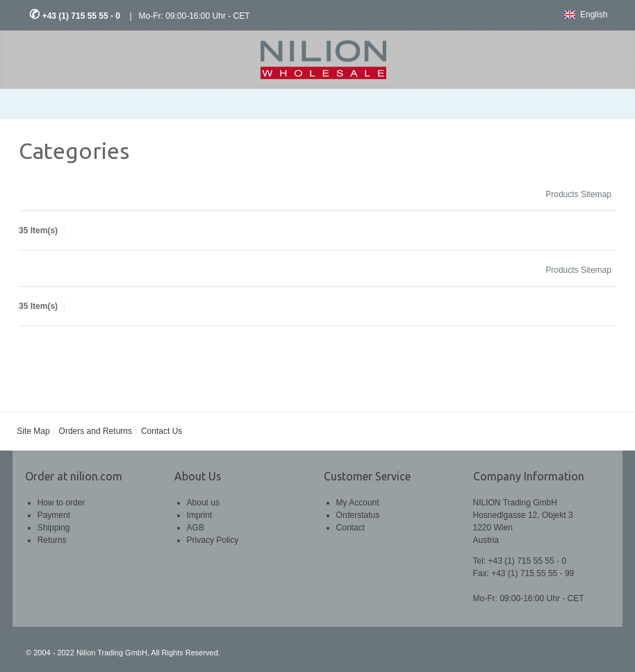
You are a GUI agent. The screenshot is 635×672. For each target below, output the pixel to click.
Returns (52, 540)
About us (203, 503)
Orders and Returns (96, 431)
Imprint (200, 515)
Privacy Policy (213, 540)
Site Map (33, 431)
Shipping (54, 528)
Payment (54, 515)
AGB (196, 528)
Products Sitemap (578, 194)
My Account (358, 503)
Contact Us (162, 431)
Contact (351, 528)
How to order (61, 503)
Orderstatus (358, 515)
